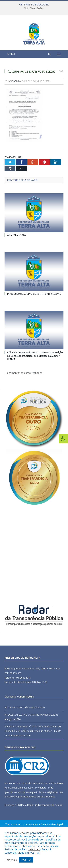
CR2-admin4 (15, 103)
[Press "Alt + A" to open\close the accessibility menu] (64, 439)
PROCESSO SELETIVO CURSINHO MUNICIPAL (34, 316)
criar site (27, 806)
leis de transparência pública (20, 819)
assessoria (30, 810)
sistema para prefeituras (49, 806)
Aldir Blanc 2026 (33, 8)
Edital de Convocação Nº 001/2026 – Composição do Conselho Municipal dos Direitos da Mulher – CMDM (35, 378)
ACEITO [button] (26, 860)
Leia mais (34, 849)
